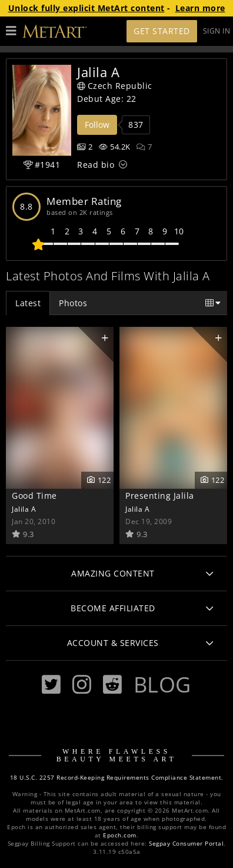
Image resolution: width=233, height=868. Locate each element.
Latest (28, 303)
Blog (162, 684)
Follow (97, 125)
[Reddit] (112, 685)
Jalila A (24, 509)
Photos (73, 303)
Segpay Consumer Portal (186, 844)
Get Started (162, 31)
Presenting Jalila (160, 496)
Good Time (34, 496)
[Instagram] (82, 685)
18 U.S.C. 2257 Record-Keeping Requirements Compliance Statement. (117, 778)
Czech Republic (115, 86)
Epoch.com (120, 835)
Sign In (217, 31)
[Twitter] (51, 685)
